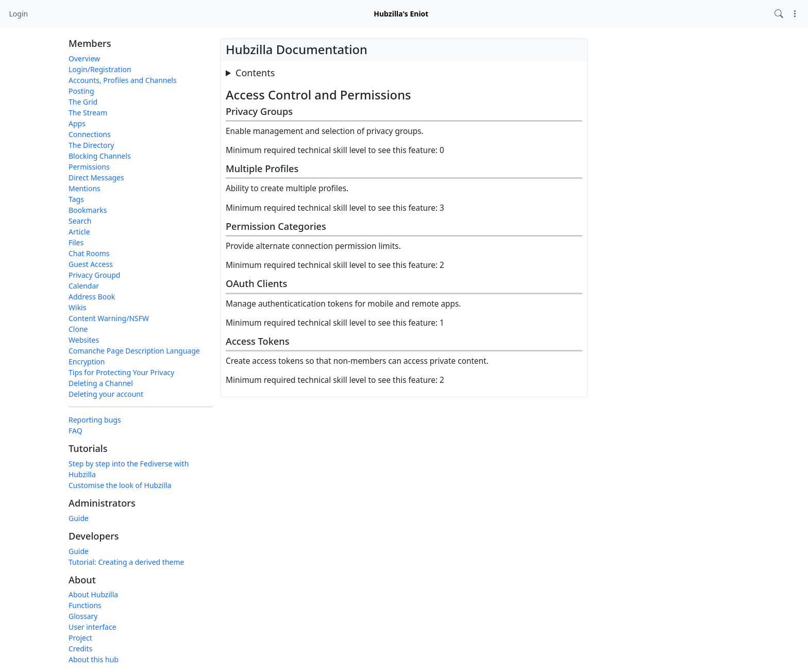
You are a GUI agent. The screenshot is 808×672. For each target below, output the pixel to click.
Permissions (89, 167)
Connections (90, 134)
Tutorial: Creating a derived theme (126, 562)
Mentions (85, 188)
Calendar (84, 286)
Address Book (92, 297)
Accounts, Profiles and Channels (123, 80)
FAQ (75, 431)
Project (80, 638)
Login (19, 14)
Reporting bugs (95, 420)
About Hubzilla (93, 594)
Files (76, 242)
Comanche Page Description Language (134, 351)
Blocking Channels (100, 156)
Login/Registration (100, 69)
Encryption (87, 362)
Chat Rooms (89, 253)
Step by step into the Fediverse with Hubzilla (129, 469)
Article (79, 232)
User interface (92, 627)
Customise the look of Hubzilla (120, 485)
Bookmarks (88, 210)
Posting (81, 91)
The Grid (83, 102)
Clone (78, 329)
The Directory (91, 145)
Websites (84, 340)
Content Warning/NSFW (109, 318)
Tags (76, 199)
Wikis (77, 307)
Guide (79, 518)
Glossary (83, 616)
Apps (77, 123)
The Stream (88, 113)
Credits (80, 649)
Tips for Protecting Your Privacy (121, 372)
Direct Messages (96, 178)
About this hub (94, 659)
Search (80, 221)
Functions (85, 605)
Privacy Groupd (94, 275)
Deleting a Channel (101, 383)
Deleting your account (106, 394)
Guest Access (91, 264)
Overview (84, 58)
